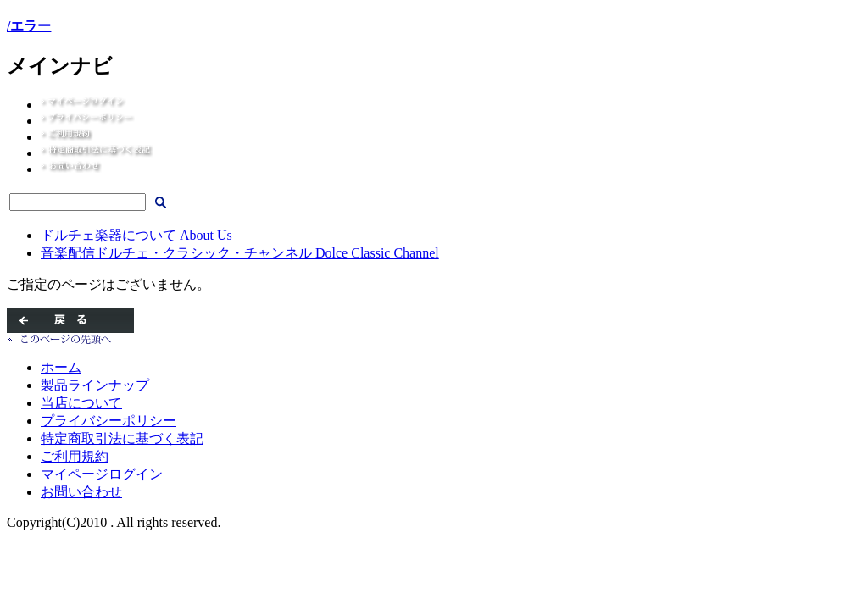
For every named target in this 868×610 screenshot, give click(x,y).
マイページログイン (102, 474)
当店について (81, 403)
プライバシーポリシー (108, 421)
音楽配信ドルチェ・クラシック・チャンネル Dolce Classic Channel (240, 253)
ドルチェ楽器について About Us (136, 235)
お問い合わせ (81, 492)
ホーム (61, 367)
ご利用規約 (75, 456)
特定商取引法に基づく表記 (122, 438)
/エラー (29, 26)
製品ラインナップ (95, 385)
